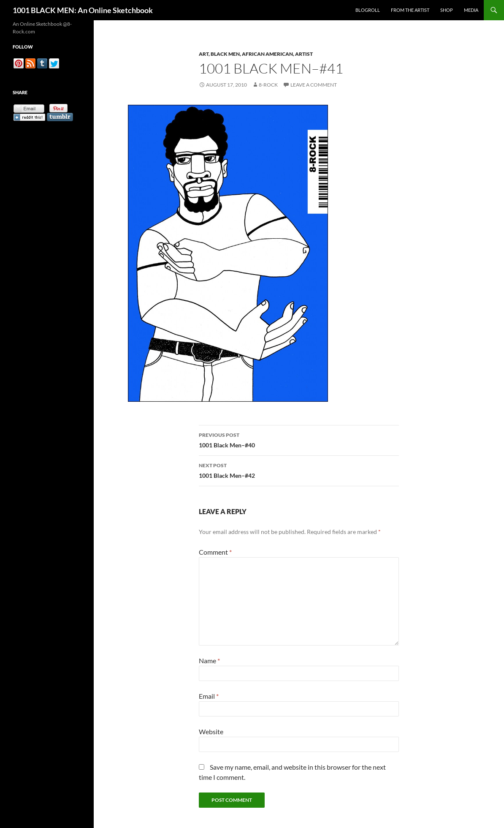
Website (211, 731)
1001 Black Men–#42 (299, 470)
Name (209, 660)
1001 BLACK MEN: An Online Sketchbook (83, 10)
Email (209, 696)
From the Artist (410, 10)
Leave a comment (314, 85)
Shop (447, 10)
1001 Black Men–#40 (299, 439)
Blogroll (368, 10)
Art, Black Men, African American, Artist (256, 54)
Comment (215, 552)
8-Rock (268, 85)
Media (471, 10)
